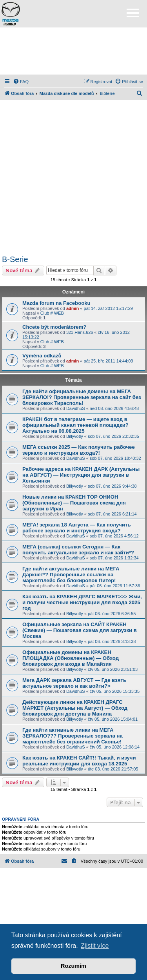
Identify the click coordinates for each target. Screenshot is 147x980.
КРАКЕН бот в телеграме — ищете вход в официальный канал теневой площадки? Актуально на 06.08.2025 (75, 425)
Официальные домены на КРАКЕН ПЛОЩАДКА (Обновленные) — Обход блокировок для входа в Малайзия (71, 658)
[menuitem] (21, 82)
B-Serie (15, 259)
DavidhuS (76, 408)
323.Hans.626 (80, 332)
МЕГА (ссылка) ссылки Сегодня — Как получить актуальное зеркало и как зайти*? (78, 550)
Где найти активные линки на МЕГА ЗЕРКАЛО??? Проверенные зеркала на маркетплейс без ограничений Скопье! (73, 736)
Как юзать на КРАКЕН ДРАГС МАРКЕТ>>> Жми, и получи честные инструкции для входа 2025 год (82, 602)
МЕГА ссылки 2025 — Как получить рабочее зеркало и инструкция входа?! (79, 450)
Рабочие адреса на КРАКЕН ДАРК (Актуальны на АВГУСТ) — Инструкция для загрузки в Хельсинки (81, 475)
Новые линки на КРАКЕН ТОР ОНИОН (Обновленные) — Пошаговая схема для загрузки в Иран (74, 503)
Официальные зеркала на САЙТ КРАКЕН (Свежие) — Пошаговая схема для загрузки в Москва (80, 630)
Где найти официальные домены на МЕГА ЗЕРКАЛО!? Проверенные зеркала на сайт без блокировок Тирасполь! (82, 397)
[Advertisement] (74, 51)
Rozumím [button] (73, 966)
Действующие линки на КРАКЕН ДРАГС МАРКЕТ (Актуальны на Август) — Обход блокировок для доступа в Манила (75, 708)
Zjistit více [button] (95, 946)
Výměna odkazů (42, 356)
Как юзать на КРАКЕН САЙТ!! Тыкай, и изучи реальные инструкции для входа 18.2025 (79, 761)
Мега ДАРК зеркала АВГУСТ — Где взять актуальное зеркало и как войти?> (74, 683)
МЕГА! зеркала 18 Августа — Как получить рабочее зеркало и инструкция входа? (77, 528)
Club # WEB (52, 313)
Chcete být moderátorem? (54, 327)
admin (73, 308)
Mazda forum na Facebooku (56, 303)
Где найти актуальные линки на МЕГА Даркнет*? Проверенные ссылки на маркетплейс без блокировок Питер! (71, 575)
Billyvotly (75, 436)
